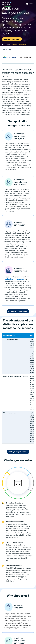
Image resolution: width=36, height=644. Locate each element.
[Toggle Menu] (31, 4)
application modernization (14, 279)
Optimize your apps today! (18, 311)
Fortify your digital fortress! (18, 452)
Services (8, 45)
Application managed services (19, 45)
